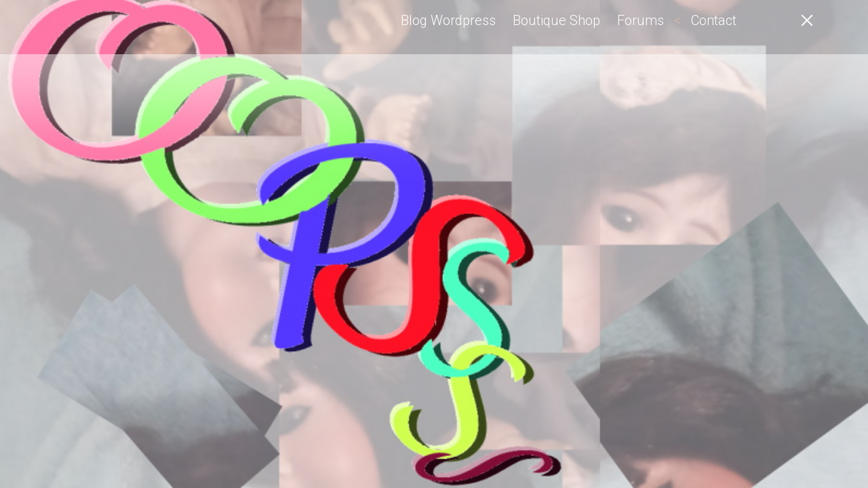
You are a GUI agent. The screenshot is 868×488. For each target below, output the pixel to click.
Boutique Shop (556, 20)
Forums (640, 20)
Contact (714, 20)
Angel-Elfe (115, 27)
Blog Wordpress (448, 20)
